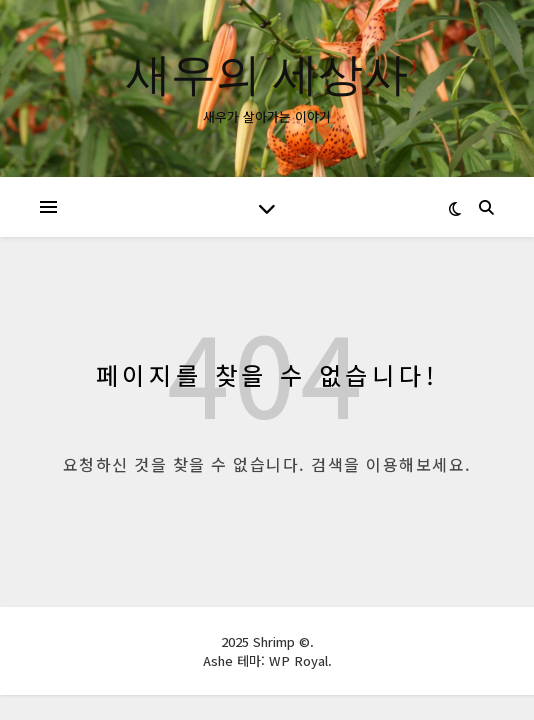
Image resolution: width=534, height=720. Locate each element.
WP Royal (298, 660)
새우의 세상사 (267, 72)
